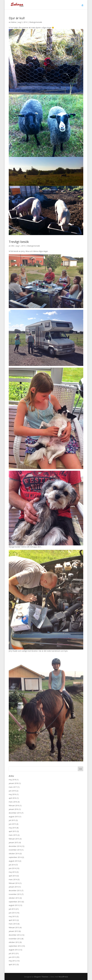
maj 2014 (12, 872)
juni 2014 (12, 868)
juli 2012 (12, 953)
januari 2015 (14, 842)
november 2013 (15, 894)
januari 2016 (14, 809)
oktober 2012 (14, 942)
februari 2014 (14, 883)
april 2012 (13, 964)
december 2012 (15, 935)
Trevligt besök (19, 242)
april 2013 (13, 920)
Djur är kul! (17, 18)
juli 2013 (12, 909)
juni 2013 (12, 913)
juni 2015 (12, 824)
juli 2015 (12, 820)
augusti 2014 (14, 861)
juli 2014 (12, 865)
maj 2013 (12, 916)
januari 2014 (14, 887)
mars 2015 (13, 835)
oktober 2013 (14, 898)
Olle (13, 246)
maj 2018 (12, 780)
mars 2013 (13, 924)
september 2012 (15, 946)
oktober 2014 (14, 854)
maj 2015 (12, 828)
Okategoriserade (36, 22)
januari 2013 (14, 931)
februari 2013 (14, 927)
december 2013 (15, 890)
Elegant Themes (41, 977)
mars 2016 (13, 802)
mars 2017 (13, 787)
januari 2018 (14, 783)
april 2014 (13, 876)
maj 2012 (12, 961)
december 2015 (15, 813)
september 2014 (15, 857)
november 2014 (15, 850)
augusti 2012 (14, 950)
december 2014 (15, 846)
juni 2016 (12, 791)
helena (14, 22)
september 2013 (15, 902)
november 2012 (15, 939)
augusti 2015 (14, 817)
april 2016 (13, 798)
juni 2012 (12, 957)
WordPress (63, 977)
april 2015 (13, 831)
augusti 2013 (14, 905)
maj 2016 (12, 794)
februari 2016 (14, 806)
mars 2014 (13, 879)
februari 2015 (14, 839)
